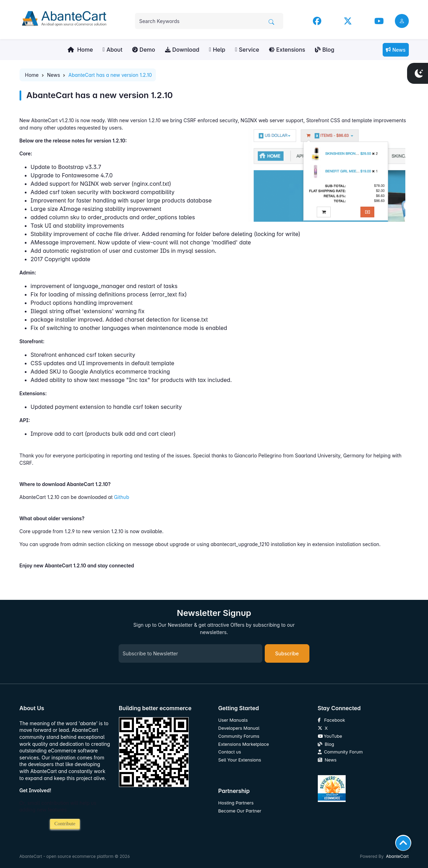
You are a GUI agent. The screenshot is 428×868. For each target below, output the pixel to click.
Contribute (65, 824)
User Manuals (233, 720)
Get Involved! (36, 790)
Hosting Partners (236, 803)
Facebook (332, 720)
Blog (325, 50)
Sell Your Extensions (240, 760)
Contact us (230, 752)
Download (182, 50)
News (396, 50)
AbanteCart (397, 856)
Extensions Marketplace (244, 744)
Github (122, 497)
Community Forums (239, 736)
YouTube (330, 736)
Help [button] (217, 50)
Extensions (287, 50)
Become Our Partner (240, 811)
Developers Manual (239, 728)
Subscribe (287, 653)
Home (80, 50)
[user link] (402, 21)
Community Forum (340, 752)
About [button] (112, 50)
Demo (144, 50)
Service (247, 50)
